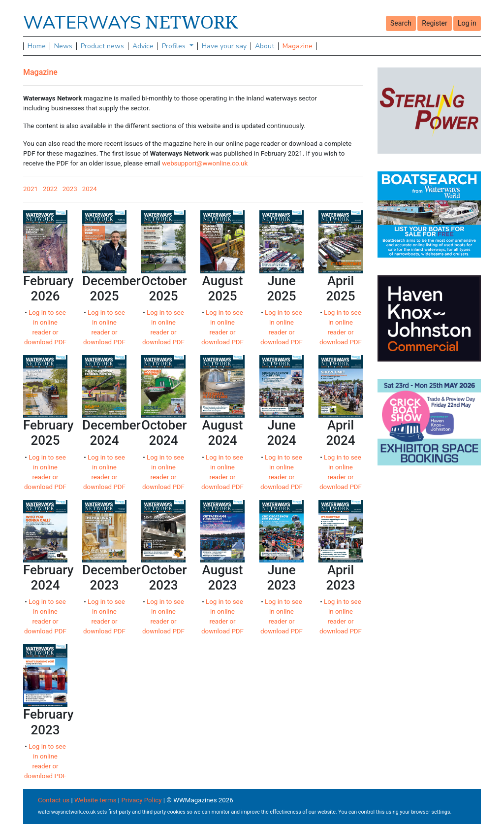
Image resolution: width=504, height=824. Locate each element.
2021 (31, 189)
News (63, 46)
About (265, 46)
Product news (102, 46)
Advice (143, 46)
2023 (70, 189)
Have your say (224, 46)
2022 (50, 189)
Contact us (54, 800)
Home (37, 46)
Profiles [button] (175, 46)
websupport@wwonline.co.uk (205, 163)
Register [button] (434, 23)
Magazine (298, 46)
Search (401, 23)
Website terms (95, 800)
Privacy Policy (141, 800)
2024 (90, 189)
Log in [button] (467, 23)
